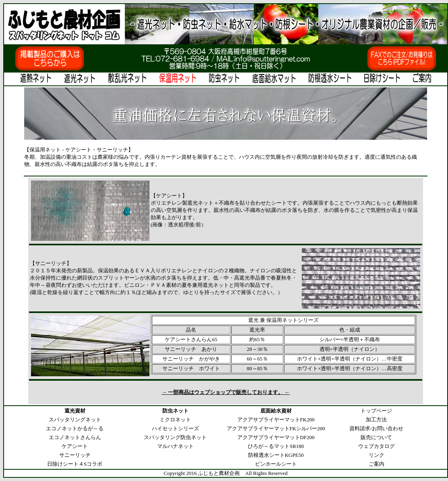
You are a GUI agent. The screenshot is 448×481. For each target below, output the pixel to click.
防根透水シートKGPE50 (276, 455)
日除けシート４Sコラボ (75, 464)
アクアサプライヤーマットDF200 (276, 437)
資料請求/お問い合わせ (376, 428)
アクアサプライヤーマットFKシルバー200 (276, 428)
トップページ (376, 411)
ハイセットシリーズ (175, 428)
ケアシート (75, 446)
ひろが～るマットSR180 (276, 446)
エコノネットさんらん (75, 437)
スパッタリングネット (75, 420)
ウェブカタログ (376, 446)
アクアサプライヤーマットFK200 (276, 420)
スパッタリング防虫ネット (175, 437)
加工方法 (376, 420)
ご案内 (376, 464)
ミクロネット (175, 420)
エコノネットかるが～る (75, 428)
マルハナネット (175, 446)
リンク (376, 455)
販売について (376, 437)
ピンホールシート (276, 464)
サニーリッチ (75, 455)
